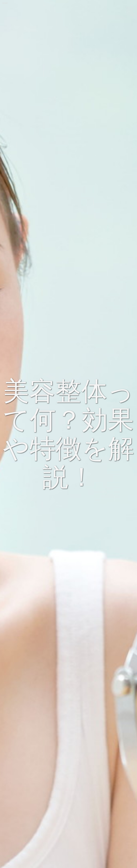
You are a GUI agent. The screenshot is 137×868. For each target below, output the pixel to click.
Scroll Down (68, 856)
